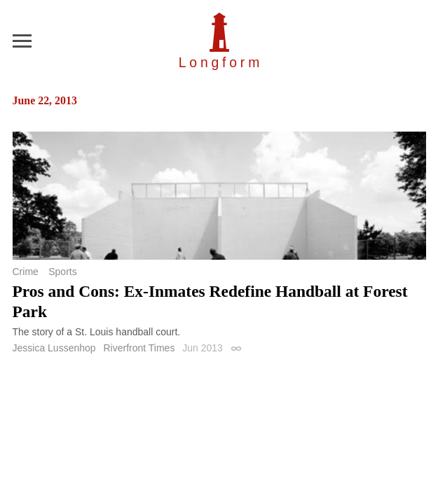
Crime (26, 272)
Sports (62, 272)
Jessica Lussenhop (54, 348)
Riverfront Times (139, 348)
